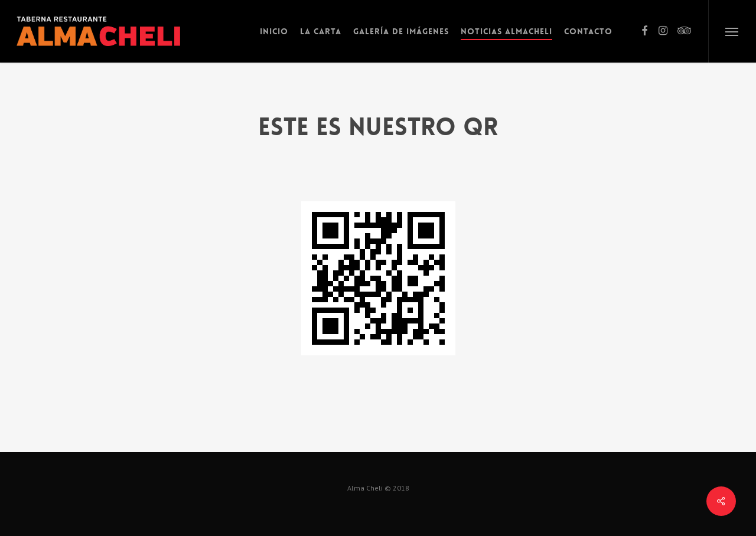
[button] (732, 31)
